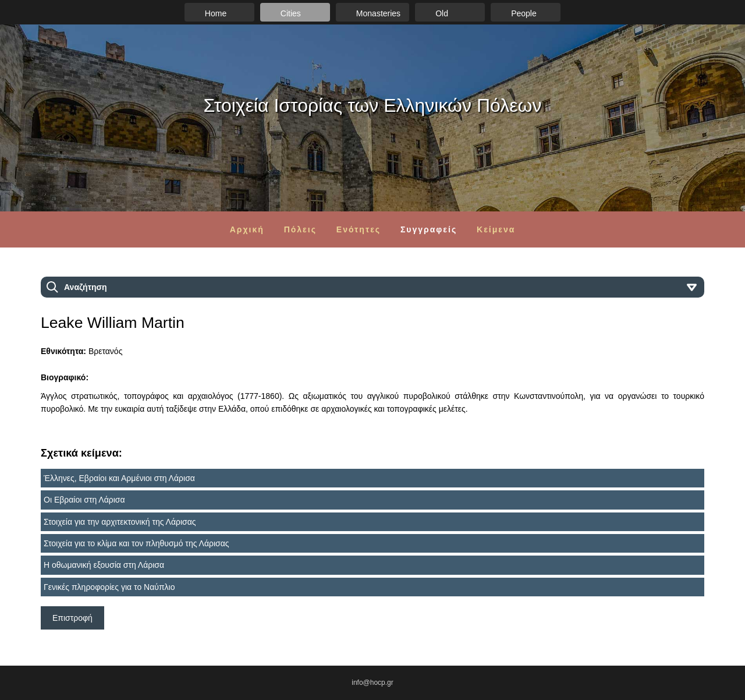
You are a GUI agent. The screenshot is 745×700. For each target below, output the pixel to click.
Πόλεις (300, 229)
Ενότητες (359, 229)
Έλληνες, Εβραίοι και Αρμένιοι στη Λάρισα (119, 478)
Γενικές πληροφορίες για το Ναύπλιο (109, 587)
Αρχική (247, 229)
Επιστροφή (72, 618)
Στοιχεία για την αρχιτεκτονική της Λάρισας (120, 522)
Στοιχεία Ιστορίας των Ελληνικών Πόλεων (373, 105)
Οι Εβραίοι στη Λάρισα (84, 500)
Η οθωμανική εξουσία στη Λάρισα (104, 565)
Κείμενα (496, 229)
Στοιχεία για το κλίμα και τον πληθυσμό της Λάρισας (136, 543)
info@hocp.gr (372, 683)
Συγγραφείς (429, 229)
